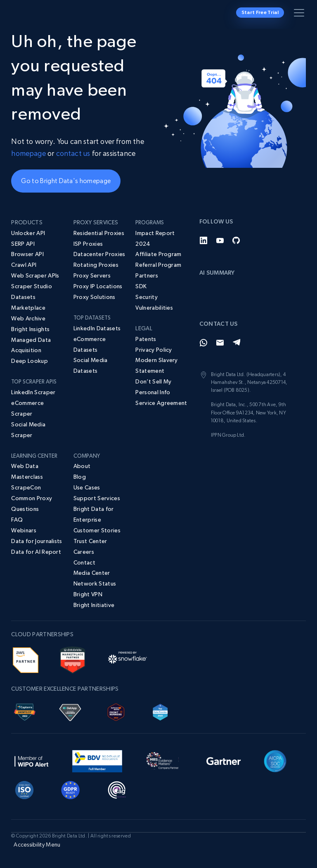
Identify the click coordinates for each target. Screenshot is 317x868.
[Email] (220, 343)
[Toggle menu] (300, 14)
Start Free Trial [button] (260, 12)
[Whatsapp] (203, 343)
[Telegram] (237, 343)
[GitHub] (237, 240)
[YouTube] (220, 240)
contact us (73, 153)
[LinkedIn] (203, 240)
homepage (28, 153)
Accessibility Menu (37, 844)
